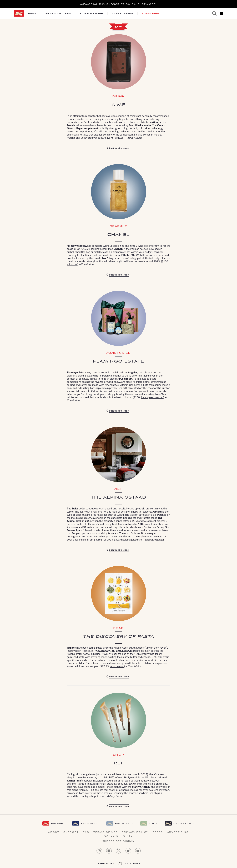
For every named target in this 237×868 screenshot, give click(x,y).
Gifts (128, 836)
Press (158, 832)
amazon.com (117, 666)
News (33, 13)
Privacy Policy (135, 832)
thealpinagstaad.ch (131, 539)
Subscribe (151, 13)
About (54, 832)
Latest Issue (123, 13)
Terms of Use (106, 832)
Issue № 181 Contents (118, 864)
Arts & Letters (58, 13)
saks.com (72, 264)
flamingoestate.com (152, 397)
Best (118, 27)
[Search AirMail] (214, 13)
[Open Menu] (221, 13)
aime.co (119, 138)
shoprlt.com (97, 796)
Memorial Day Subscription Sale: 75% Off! (118, 4)
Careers (112, 836)
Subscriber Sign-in (118, 841)
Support (71, 832)
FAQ (86, 832)
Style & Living (91, 13)
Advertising (178, 832)
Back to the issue (119, 148)
